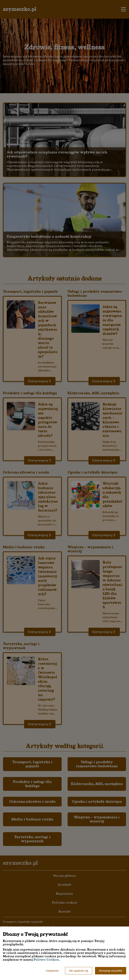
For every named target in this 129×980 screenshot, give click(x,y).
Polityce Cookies (46, 960)
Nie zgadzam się (79, 971)
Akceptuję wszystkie (111, 971)
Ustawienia (52, 971)
